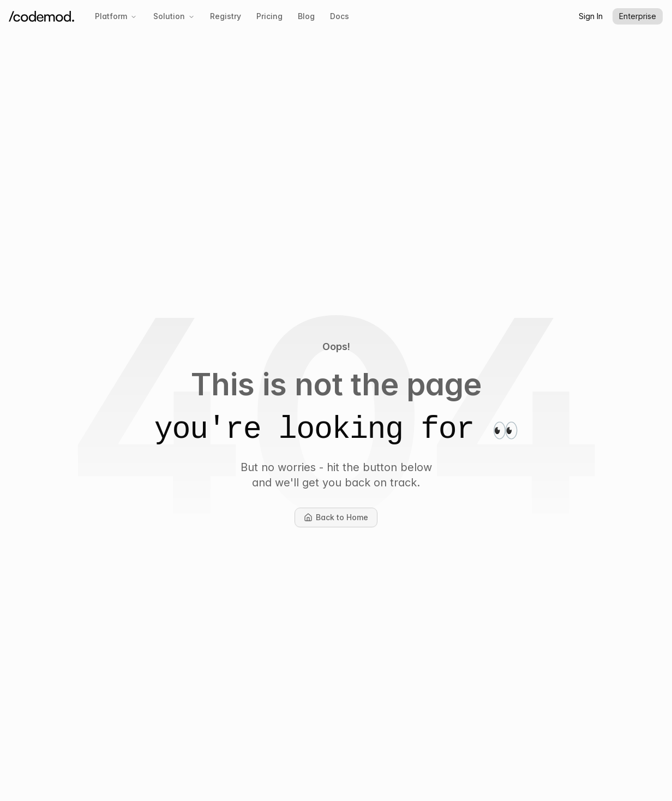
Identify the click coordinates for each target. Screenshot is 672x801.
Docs (340, 16)
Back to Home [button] (341, 520)
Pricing (269, 16)
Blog (306, 16)
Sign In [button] (591, 16)
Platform (116, 16)
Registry (226, 16)
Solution (174, 16)
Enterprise (638, 16)
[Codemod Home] (41, 17)
